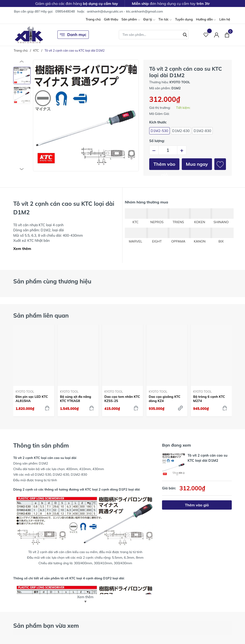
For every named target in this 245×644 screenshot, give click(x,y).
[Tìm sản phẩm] (154, 35)
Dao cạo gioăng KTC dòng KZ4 (165, 399)
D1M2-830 (202, 131)
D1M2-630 (181, 131)
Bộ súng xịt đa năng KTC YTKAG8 (76, 399)
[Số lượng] (168, 150)
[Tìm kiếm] (185, 34)
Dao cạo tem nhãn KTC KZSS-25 (122, 399)
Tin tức (165, 20)
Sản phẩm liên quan (41, 315)
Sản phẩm (131, 20)
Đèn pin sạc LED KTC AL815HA (32, 399)
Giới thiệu (111, 19)
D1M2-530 (159, 131)
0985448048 (65, 11)
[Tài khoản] (217, 35)
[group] (86, 116)
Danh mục (73, 35)
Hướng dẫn (206, 20)
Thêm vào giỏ (164, 166)
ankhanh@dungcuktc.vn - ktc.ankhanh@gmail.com (125, 11)
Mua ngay (197, 164)
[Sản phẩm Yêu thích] (206, 35)
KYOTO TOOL (25, 392)
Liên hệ (225, 19)
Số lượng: (157, 141)
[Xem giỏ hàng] (227, 35)
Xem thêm (22, 249)
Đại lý (149, 20)
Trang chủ (93, 19)
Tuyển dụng (184, 19)
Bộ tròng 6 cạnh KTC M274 (209, 399)
